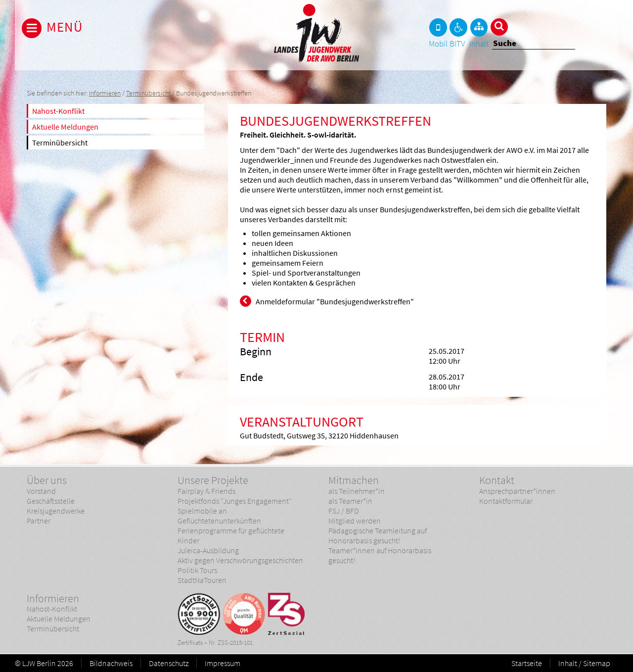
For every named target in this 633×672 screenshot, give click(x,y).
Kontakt (497, 480)
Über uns (47, 480)
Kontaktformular (506, 501)
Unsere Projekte (213, 480)
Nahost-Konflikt (58, 111)
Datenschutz (169, 663)
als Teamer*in (350, 501)
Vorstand (41, 491)
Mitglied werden (355, 521)
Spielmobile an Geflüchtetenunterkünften (219, 516)
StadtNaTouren (202, 580)
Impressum (223, 663)
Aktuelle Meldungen (65, 127)
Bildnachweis (111, 663)
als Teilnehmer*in (357, 491)
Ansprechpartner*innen (517, 491)
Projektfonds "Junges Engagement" (235, 501)
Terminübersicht (148, 93)
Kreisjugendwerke (56, 511)
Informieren (105, 93)
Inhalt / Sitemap (584, 663)
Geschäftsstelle (51, 501)
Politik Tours (197, 570)
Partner (39, 521)
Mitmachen (354, 480)
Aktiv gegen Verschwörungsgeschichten (240, 560)
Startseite (527, 663)
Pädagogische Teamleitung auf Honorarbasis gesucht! (378, 535)
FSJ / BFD (344, 511)
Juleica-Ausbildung (208, 550)
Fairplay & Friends (206, 491)
